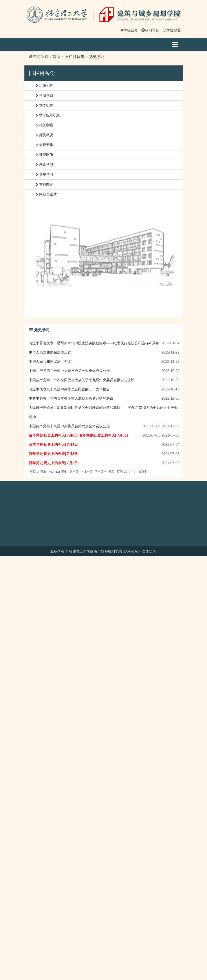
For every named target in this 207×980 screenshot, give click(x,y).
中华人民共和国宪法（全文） (52, 362)
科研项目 (46, 95)
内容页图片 (48, 194)
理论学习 (46, 165)
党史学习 (97, 57)
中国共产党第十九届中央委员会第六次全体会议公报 (69, 426)
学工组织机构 (50, 115)
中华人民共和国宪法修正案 (50, 352)
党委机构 (46, 105)
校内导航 (150, 30)
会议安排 (46, 145)
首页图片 (46, 184)
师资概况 (46, 135)
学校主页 (129, 30)
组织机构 (46, 86)
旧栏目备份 (75, 57)
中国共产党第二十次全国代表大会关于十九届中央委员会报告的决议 (82, 380)
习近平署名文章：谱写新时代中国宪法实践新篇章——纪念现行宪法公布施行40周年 (94, 343)
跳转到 (144, 472)
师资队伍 (46, 155)
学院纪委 (172, 30)
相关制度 (46, 125)
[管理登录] (149, 551)
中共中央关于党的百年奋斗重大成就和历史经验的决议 (71, 398)
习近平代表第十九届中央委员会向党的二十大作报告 (69, 389)
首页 (56, 57)
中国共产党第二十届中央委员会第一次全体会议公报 (69, 371)
